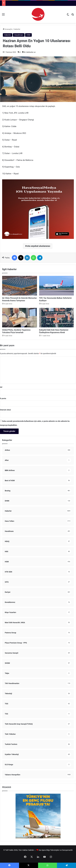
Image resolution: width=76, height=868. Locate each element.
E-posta (3, 398)
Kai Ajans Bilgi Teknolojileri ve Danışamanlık (56, 850)
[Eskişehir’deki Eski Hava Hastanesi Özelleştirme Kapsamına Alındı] (57, 318)
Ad (1, 387)
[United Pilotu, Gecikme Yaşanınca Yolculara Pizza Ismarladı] (20, 318)
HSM (28, 35)
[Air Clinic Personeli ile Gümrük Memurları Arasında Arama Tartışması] (20, 286)
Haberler (17, 29)
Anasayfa (7, 29)
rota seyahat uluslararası (38, 246)
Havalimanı (19, 35)
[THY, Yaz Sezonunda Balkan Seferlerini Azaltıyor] (57, 286)
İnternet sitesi (5, 410)
